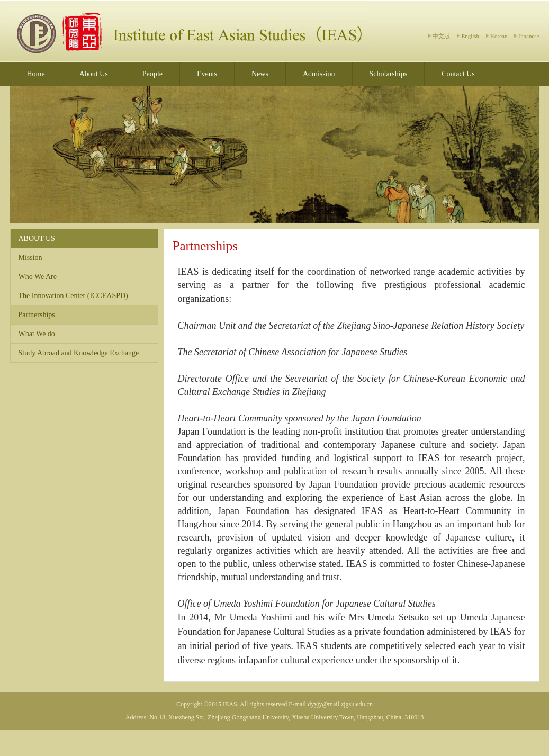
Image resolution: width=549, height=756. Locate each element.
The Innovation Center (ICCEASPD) (73, 296)
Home (36, 74)
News (260, 74)
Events (207, 74)
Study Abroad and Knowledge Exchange (79, 353)
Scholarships (389, 74)
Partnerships (37, 315)
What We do (37, 334)
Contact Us (458, 74)
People (152, 74)
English (470, 36)
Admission (319, 74)
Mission (30, 258)
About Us (94, 74)
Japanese (529, 36)
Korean (499, 36)
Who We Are (38, 277)
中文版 (441, 36)
